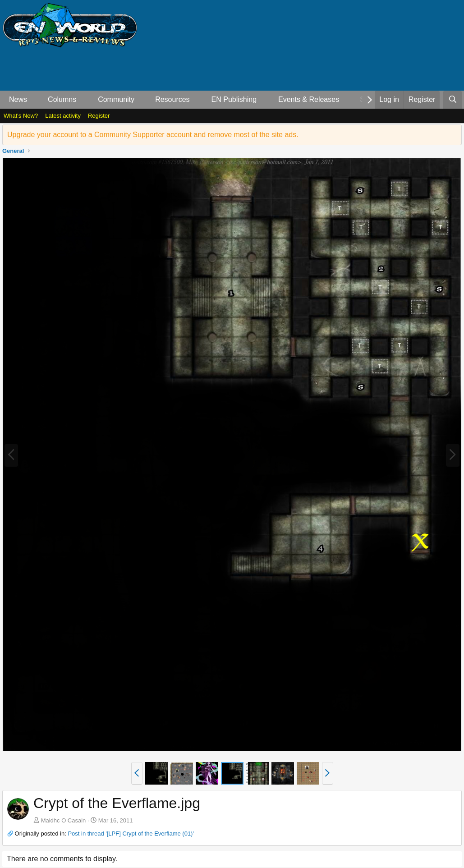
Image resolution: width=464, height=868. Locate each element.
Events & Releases (309, 99)
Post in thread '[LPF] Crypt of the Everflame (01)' (131, 834)
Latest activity (63, 116)
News (18, 99)
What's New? (21, 116)
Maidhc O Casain (64, 820)
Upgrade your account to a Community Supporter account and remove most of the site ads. (153, 135)
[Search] (453, 100)
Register (99, 116)
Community (116, 99)
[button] (34, 100)
